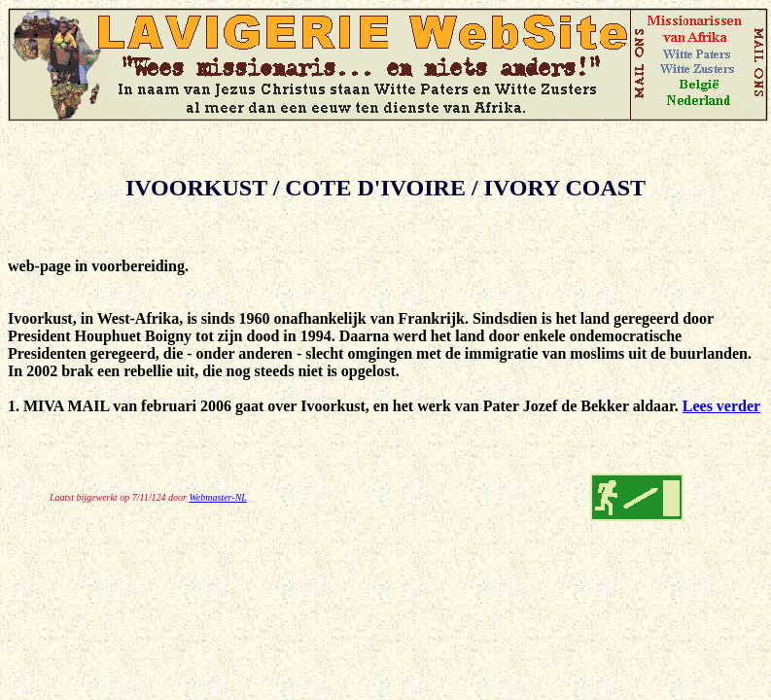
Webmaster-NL (217, 497)
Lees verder (721, 406)
